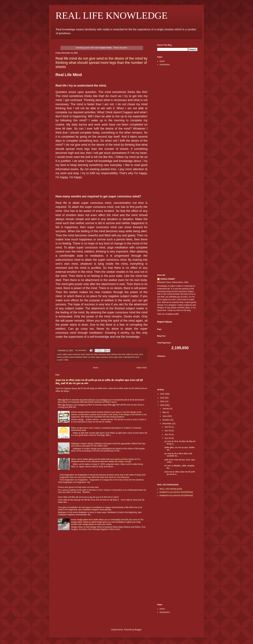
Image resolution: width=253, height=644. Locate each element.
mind (141, 354)
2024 (163, 402)
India (66, 360)
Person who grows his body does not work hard (78, 487)
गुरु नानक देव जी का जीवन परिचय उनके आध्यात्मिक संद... (178, 455)
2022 (163, 398)
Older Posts (142, 368)
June (165, 416)
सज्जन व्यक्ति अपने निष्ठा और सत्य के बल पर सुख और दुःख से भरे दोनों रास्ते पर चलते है (88, 497)
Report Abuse (164, 322)
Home (96, 368)
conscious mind (104, 354)
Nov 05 (168, 438)
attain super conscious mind (74, 354)
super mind (118, 357)
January (166, 409)
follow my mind (132, 354)
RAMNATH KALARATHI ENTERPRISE (176, 492)
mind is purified (63, 357)
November (167, 424)
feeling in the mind (118, 354)
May (165, 412)
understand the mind (131, 357)
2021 (163, 394)
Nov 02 (168, 427)
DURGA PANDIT (168, 279)
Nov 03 (168, 431)
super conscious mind (104, 357)
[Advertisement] (177, 119)
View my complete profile (168, 314)
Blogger (138, 630)
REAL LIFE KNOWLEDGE (111, 15)
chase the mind (91, 354)
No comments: (81, 350)
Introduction (165, 65)
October (166, 420)
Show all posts (120, 48)
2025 (163, 405)
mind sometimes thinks (78, 357)
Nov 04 (168, 435)
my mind (91, 357)
